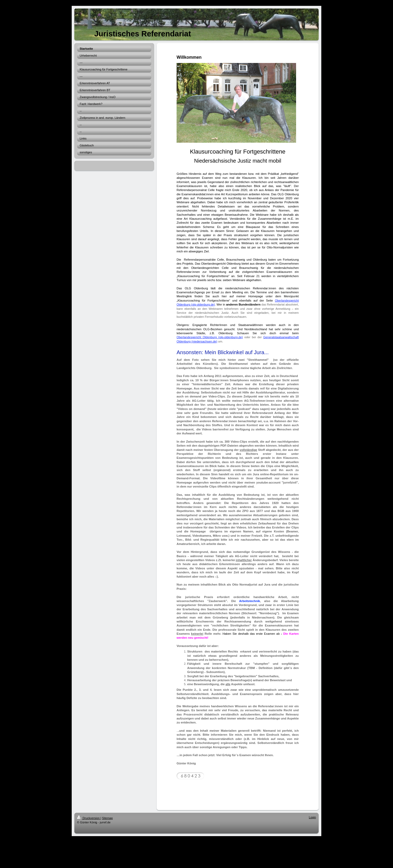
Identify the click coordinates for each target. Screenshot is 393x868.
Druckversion (89, 818)
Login (312, 817)
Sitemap (107, 818)
